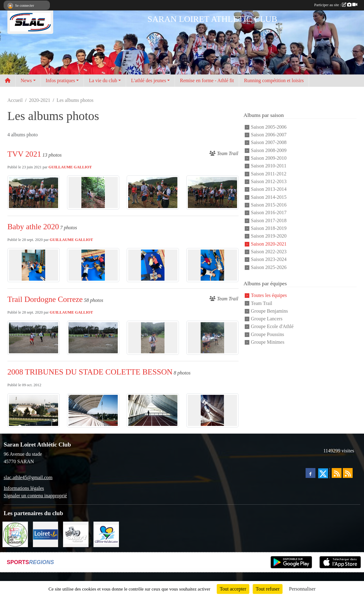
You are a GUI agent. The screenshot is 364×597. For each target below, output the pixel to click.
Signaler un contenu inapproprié (35, 496)
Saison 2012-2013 (269, 181)
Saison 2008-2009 (269, 150)
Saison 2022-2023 (269, 252)
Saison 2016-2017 (269, 213)
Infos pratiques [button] (61, 80)
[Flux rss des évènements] (348, 473)
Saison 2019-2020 (269, 236)
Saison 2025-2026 (269, 267)
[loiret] (46, 534)
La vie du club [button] (103, 80)
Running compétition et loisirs (274, 80)
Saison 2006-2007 (269, 135)
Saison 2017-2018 (269, 220)
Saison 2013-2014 (269, 189)
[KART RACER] (76, 534)
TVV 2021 (24, 154)
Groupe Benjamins (269, 311)
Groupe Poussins (267, 334)
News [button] (26, 80)
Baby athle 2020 (33, 227)
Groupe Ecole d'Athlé (272, 327)
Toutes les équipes (269, 296)
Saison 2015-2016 (269, 205)
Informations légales (24, 488)
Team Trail (262, 303)
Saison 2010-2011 (269, 166)
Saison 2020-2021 (269, 244)
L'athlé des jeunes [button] (148, 80)
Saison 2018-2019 (269, 228)
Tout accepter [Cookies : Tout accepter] (233, 589)
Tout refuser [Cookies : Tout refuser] (268, 589)
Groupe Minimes (268, 342)
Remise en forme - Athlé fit (207, 80)
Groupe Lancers (267, 319)
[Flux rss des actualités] (337, 473)
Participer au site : (336, 5)
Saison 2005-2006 (269, 127)
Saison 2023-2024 (269, 260)
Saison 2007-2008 (269, 143)
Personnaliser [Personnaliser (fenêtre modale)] (302, 589)
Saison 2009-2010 (269, 158)
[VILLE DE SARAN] (15, 534)
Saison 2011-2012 (269, 174)
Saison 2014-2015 (269, 197)
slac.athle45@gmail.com (28, 477)
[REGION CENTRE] (106, 534)
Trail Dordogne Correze (45, 299)
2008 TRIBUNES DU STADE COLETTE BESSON (90, 372)
